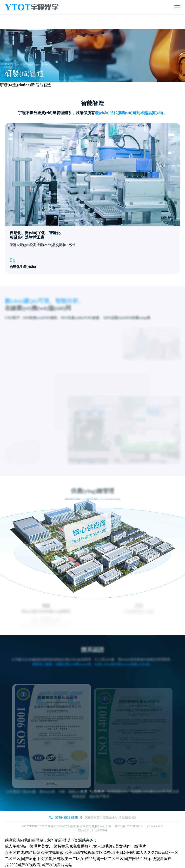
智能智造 (43, 85)
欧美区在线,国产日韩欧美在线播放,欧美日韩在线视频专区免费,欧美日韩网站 (70, 852)
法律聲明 (101, 830)
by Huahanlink (154, 826)
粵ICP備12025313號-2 (130, 826)
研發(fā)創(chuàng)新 (17, 85)
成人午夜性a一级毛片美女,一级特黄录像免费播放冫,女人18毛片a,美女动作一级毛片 (75, 846)
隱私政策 (84, 830)
